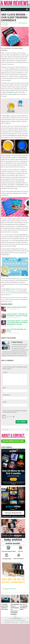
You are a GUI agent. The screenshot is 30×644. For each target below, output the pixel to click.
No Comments (5, 25)
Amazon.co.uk (14, 291)
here (9, 295)
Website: (5, 402)
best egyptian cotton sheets (9, 589)
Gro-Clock (13, 94)
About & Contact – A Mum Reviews (15, 620)
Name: (5, 388)
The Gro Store (7, 293)
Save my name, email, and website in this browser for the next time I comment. (15, 411)
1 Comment (4, 326)
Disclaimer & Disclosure (11, 622)
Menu (4, 9)
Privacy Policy (25, 622)
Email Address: (7, 395)
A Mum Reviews (5, 23)
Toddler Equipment (23, 23)
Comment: (6, 372)
